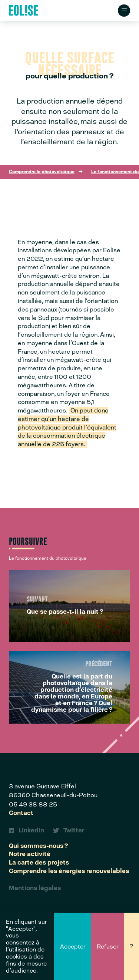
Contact (21, 813)
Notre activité (30, 854)
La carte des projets (39, 863)
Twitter (69, 831)
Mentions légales (35, 888)
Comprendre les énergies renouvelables (69, 871)
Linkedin (27, 831)
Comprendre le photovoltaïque (42, 172)
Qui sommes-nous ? (38, 846)
